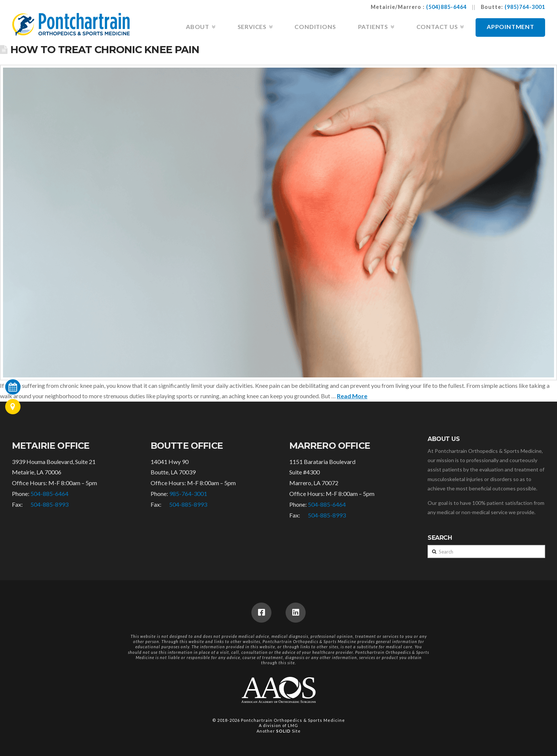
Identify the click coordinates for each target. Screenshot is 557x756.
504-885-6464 (49, 494)
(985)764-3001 (525, 7)
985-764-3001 (188, 494)
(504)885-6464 (446, 7)
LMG (293, 725)
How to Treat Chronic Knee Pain (105, 50)
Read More (352, 396)
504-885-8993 (49, 504)
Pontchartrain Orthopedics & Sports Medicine (293, 720)
